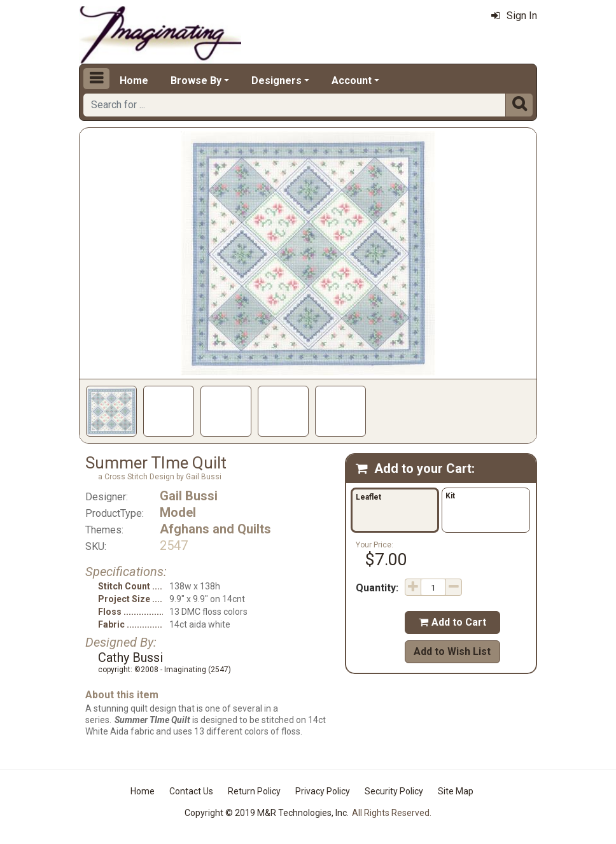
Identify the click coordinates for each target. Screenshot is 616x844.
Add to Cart (452, 622)
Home (134, 81)
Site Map (456, 791)
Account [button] (352, 81)
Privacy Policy (323, 791)
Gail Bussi (189, 496)
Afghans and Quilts (215, 529)
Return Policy (254, 791)
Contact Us (191, 791)
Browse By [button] (196, 81)
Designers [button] (276, 81)
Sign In (514, 16)
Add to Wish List (452, 651)
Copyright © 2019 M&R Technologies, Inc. (267, 813)
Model (178, 512)
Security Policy (394, 791)
